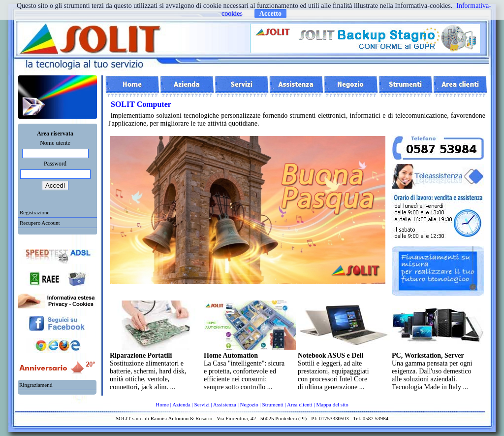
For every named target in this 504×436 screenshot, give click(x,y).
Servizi (202, 404)
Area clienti (300, 404)
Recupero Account (40, 223)
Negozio (249, 404)
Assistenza (225, 404)
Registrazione (34, 212)
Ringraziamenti (36, 385)
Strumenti (273, 404)
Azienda (181, 404)
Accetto (270, 14)
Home (162, 404)
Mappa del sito (332, 404)
